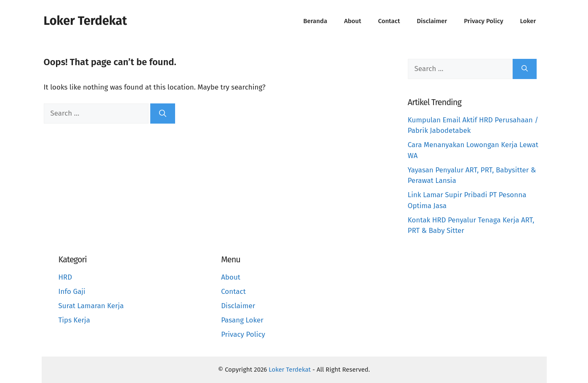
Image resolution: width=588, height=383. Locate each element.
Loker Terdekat (85, 21)
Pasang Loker (242, 320)
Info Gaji (72, 292)
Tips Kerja (74, 320)
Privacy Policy (483, 21)
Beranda (315, 21)
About (353, 21)
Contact (389, 21)
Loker (528, 21)
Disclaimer (432, 21)
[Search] (163, 114)
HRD (65, 277)
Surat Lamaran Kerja (91, 306)
